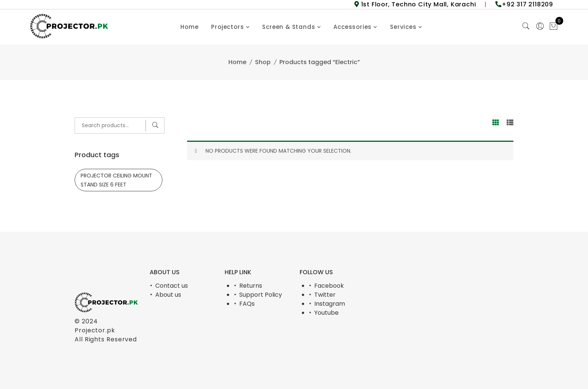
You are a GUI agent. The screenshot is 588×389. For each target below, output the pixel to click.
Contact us (172, 286)
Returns (251, 286)
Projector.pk (95, 330)
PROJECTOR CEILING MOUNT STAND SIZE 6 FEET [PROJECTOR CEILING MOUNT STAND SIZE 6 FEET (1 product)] (116, 180)
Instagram (330, 304)
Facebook (329, 286)
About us (168, 295)
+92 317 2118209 (527, 4)
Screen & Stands (289, 27)
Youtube (326, 313)
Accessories (352, 27)
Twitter (325, 295)
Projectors (227, 27)
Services (403, 27)
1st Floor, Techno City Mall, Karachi (418, 4)
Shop (263, 62)
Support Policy (261, 295)
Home (189, 27)
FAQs (247, 304)
